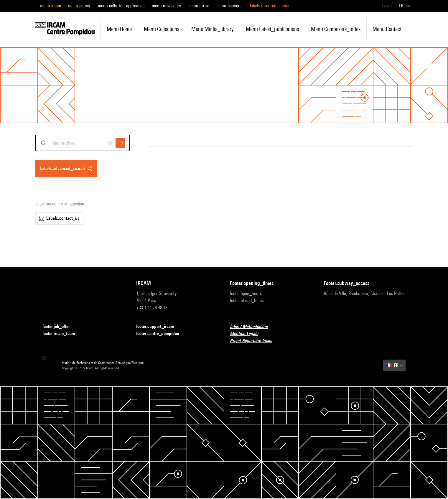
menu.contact (387, 29)
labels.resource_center (270, 6)
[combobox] (83, 143)
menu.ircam (51, 6)
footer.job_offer (60, 327)
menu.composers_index (336, 29)
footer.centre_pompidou (161, 334)
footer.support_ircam (159, 327)
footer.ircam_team (62, 334)
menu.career (79, 6)
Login (387, 6)
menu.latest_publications (272, 29)
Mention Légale (248, 334)
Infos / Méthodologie (252, 327)
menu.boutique (229, 6)
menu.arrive (199, 6)
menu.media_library (213, 29)
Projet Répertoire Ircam (255, 341)
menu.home (119, 29)
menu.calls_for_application (121, 6)
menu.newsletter (167, 6)
